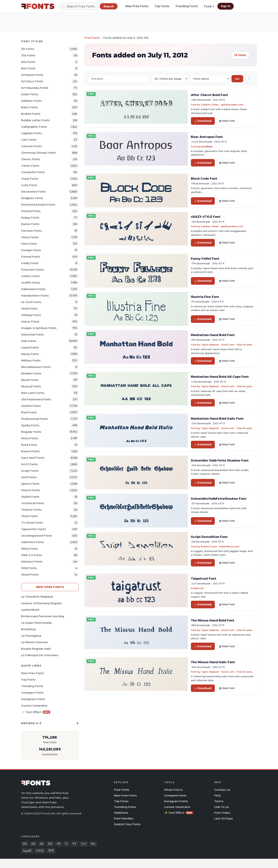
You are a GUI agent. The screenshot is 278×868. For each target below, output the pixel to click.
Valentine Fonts (33, 542)
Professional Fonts (34, 419)
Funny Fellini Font (205, 259)
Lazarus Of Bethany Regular (41, 603)
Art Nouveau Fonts (35, 88)
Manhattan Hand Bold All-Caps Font (220, 377)
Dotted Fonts (31, 211)
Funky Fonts (30, 263)
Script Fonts (30, 471)
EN (25, 844)
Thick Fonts (29, 516)
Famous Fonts (31, 231)
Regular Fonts (31, 432)
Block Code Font (204, 178)
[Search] (89, 6)
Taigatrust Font (204, 578)
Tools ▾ (209, 6)
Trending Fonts (187, 6)
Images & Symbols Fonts (39, 328)
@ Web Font (227, 121)
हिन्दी (51, 851)
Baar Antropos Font (207, 137)
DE (33, 844)
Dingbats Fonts (32, 198)
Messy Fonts (30, 354)
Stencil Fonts (31, 490)
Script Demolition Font (209, 537)
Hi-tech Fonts (31, 302)
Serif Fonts (29, 477)
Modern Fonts (31, 373)
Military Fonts (31, 360)
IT (67, 844)
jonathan (207, 146)
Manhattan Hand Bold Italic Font (217, 419)
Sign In (226, 6)
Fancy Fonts (30, 237)
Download (203, 121)
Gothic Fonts (30, 276)
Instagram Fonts (33, 699)
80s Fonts (28, 68)
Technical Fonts (33, 503)
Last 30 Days (224, 818)
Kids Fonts (29, 341)
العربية (27, 851)
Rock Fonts (29, 445)
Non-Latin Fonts (33, 393)
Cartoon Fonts (32, 146)
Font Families (124, 818)
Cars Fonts (29, 140)
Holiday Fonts (31, 315)
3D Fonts (28, 49)
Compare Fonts (32, 693)
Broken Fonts (31, 114)
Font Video (222, 813)
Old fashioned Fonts (36, 399)
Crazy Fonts (30, 179)
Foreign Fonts (31, 250)
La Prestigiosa (31, 636)
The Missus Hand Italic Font (213, 662)
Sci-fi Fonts (29, 464)
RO (50, 844)
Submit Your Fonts (127, 824)
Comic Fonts (30, 166)
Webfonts (121, 813)
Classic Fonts (31, 159)
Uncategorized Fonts (37, 536)
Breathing (28, 629)
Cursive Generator (34, 706)
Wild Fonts (29, 568)
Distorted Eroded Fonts (38, 205)
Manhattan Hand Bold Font (213, 335)
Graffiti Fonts (31, 283)
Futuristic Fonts (32, 270)
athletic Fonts (31, 101)
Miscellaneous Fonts (36, 367)
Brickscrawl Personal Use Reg (43, 616)
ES (42, 844)
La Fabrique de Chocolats (40, 655)
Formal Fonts (31, 257)
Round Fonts (30, 451)
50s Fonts (28, 55)
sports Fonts (30, 484)
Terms (219, 801)
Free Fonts (92, 38)
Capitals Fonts (32, 133)
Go (237, 79)
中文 (84, 844)
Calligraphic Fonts (34, 127)
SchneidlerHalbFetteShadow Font (219, 499)
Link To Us (222, 807)
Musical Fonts (31, 386)
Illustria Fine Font (205, 297)
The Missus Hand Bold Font (213, 620)
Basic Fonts (29, 107)
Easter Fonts (30, 224)
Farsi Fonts (29, 244)
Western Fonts (32, 562)
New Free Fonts (137, 6)
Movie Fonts (30, 380)
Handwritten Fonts (35, 296)
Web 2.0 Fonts (32, 555)
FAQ (217, 795)
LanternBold (30, 610)
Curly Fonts (29, 185)
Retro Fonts (30, 438)
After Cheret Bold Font (209, 95)
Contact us (222, 790)
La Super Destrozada (36, 623)
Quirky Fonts (30, 425)
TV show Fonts (32, 523)
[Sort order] (210, 79)
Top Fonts (162, 6)
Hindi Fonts (29, 309)
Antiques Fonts (32, 75)
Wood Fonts (30, 574)
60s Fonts (28, 62)
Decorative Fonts (34, 192)
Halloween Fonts (33, 289)
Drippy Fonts (30, 218)
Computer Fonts (33, 172)
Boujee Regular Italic (36, 649)
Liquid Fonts (30, 347)
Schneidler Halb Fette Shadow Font (220, 460)
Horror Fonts (30, 321)
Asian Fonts (30, 94)
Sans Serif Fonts (33, 458)
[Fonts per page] (170, 79)
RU (93, 844)
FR (59, 844)
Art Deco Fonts (32, 81)
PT (75, 844)
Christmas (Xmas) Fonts (38, 153)
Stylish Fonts (30, 497)
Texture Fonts (31, 510)
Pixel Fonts (29, 412)
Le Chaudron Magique (37, 597)
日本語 (40, 851)
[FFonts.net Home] (38, 6)
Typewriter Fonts (33, 529)
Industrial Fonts (32, 334)
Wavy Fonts (29, 549)
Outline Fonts (31, 406)
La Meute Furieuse (34, 642)
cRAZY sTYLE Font (206, 217)
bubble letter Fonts (35, 120)
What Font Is (173, 790)
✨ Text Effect (36, 712)
